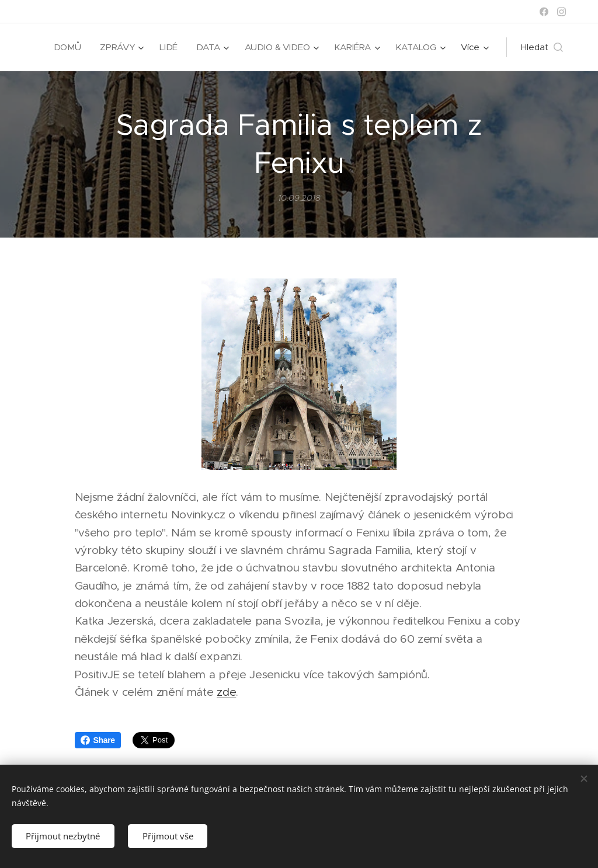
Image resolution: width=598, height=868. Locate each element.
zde (226, 692)
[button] (542, 47)
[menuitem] (66, 47)
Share (98, 740)
